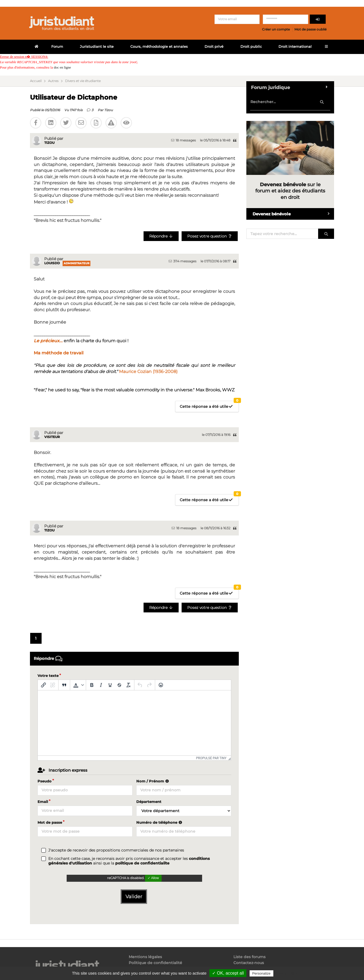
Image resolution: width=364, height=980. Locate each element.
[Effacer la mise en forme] (128, 685)
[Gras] (92, 685)
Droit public (251, 47)
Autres (53, 81)
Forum (57, 47)
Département (149, 802)
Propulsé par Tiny (211, 758)
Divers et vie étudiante (83, 81)
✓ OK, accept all (228, 973)
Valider (134, 897)
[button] (78, 685)
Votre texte (48, 676)
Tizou (108, 110)
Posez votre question (210, 236)
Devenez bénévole (293, 214)
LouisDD (52, 263)
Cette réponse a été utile (209, 405)
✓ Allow (153, 878)
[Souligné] (110, 685)
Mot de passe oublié (310, 29)
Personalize (261, 973)
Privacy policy (286, 973)
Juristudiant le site (97, 47)
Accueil (36, 81)
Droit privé (214, 47)
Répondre (161, 236)
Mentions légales (145, 957)
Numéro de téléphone (160, 822)
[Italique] (101, 685)
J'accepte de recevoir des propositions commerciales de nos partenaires (116, 850)
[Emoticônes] (161, 685)
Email (43, 802)
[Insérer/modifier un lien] (43, 685)
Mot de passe (50, 822)
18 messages (183, 140)
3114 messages (183, 261)
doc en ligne (62, 67)
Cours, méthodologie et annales (159, 47)
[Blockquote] (64, 685)
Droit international (295, 47)
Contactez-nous (249, 963)
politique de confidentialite (142, 863)
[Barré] (119, 685)
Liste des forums (249, 957)
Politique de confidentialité (155, 963)
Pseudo (45, 781)
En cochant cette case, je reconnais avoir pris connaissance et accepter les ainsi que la (129, 861)
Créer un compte (276, 29)
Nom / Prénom (153, 781)
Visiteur (52, 437)
